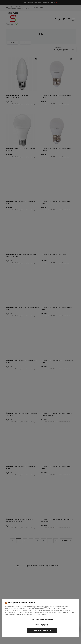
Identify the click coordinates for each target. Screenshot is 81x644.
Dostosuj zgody (42, 625)
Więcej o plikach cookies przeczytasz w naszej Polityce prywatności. (40, 613)
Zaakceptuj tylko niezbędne (42, 619)
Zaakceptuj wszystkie (42, 630)
